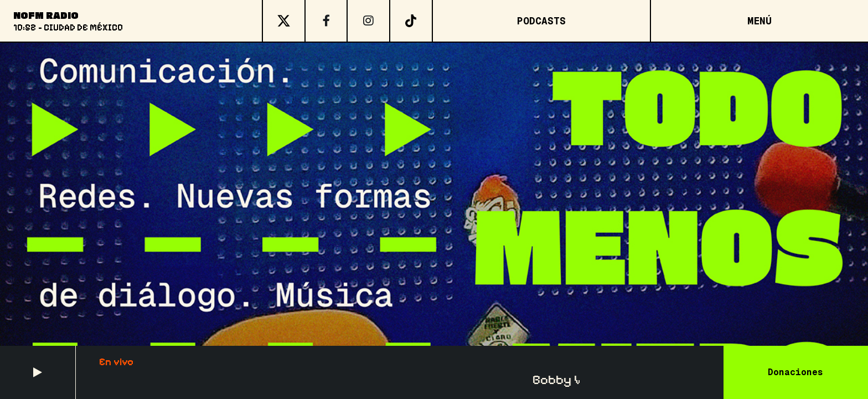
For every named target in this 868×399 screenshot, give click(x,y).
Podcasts (541, 21)
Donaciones (795, 372)
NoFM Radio (46, 15)
